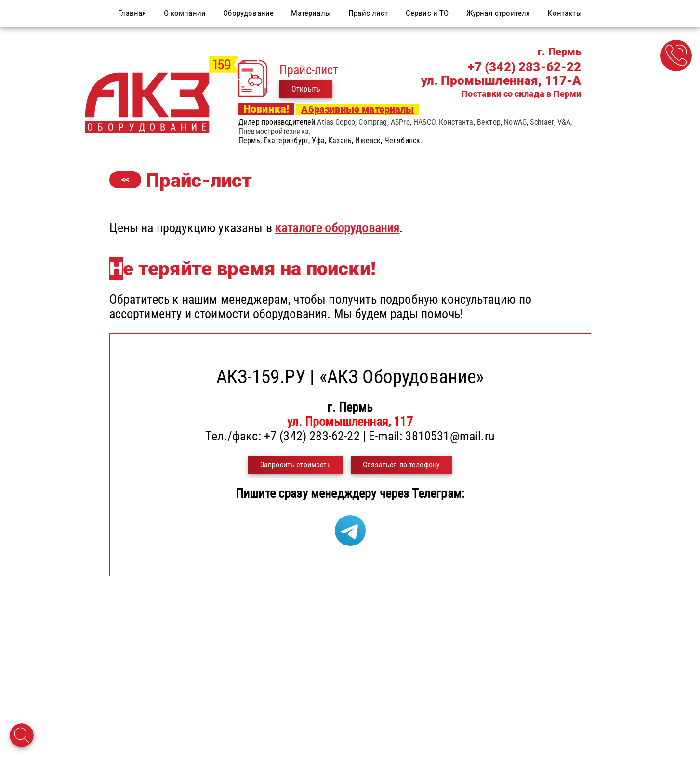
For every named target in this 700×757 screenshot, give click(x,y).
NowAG (515, 122)
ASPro (400, 122)
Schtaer (542, 122)
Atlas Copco (336, 122)
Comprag (373, 122)
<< (125, 179)
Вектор (489, 122)
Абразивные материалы (357, 109)
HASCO (424, 122)
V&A (564, 122)
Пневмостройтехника (274, 131)
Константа (456, 122)
